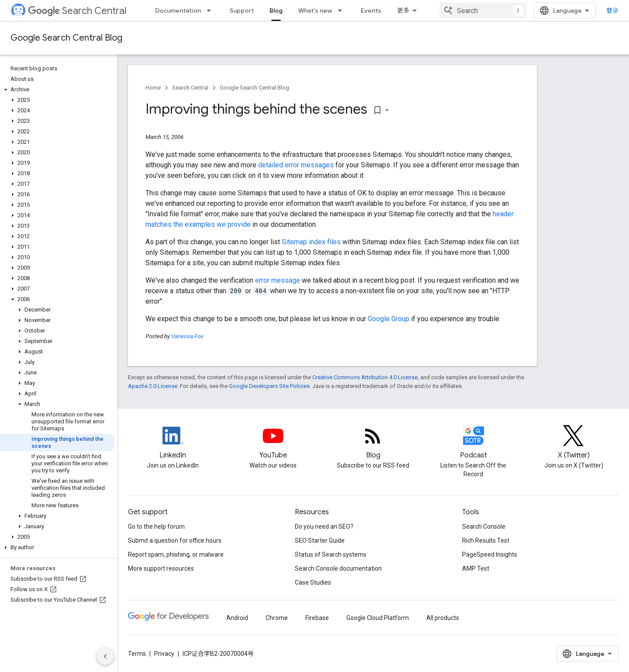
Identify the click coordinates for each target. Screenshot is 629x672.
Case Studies (313, 582)
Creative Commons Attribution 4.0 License (365, 377)
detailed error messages (296, 165)
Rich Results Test (486, 540)
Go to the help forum (156, 527)
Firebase (317, 618)
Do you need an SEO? (324, 527)
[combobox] (483, 10)
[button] (57, 90)
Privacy (164, 654)
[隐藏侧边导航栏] (105, 656)
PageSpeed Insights (490, 554)
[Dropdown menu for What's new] (342, 10)
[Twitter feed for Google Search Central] (574, 443)
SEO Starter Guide (320, 540)
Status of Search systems (331, 554)
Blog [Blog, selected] (276, 10)
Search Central (77, 11)
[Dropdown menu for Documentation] (211, 10)
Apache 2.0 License (153, 386)
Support (242, 10)
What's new (315, 10)
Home (153, 88)
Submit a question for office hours (175, 540)
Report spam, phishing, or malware (176, 554)
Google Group (389, 319)
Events (371, 10)
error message (278, 280)
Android (237, 618)
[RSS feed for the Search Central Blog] (373, 443)
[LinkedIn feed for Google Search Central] (173, 443)
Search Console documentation (338, 568)
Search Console (484, 527)
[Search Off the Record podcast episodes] (473, 443)
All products (443, 618)
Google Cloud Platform (378, 618)
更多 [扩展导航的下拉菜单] (403, 10)
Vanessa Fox (187, 336)
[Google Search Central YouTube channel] (273, 443)
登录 (612, 10)
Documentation (178, 10)
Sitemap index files (311, 242)
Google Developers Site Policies (269, 386)
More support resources (161, 568)
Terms (137, 654)
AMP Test (476, 568)
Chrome (277, 618)
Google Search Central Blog (66, 38)
